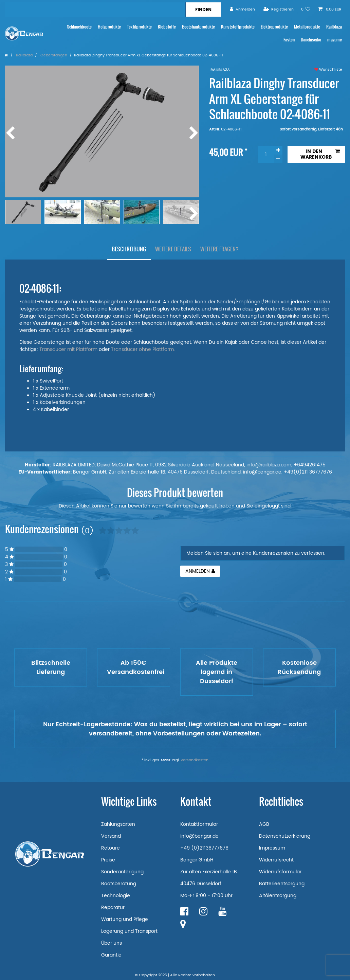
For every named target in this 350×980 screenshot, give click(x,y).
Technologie (116, 896)
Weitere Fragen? (219, 249)
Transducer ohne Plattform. (143, 349)
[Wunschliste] (306, 9)
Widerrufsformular (280, 872)
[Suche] (203, 10)
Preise (108, 860)
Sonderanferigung (122, 872)
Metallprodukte (307, 27)
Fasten (289, 40)
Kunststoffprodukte (238, 27)
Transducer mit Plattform (68, 349)
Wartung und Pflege (125, 919)
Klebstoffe (167, 27)
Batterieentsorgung (282, 884)
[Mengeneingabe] (266, 154)
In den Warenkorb (320, 154)
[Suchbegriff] (95, 10)
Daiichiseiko (311, 40)
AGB (264, 824)
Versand (111, 836)
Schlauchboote (79, 27)
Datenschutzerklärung (285, 836)
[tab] (129, 249)
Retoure (110, 848)
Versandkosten (195, 760)
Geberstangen (53, 55)
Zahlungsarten (118, 824)
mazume (335, 40)
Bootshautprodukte (198, 27)
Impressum (272, 848)
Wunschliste (328, 70)
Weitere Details (173, 249)
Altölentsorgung (278, 896)
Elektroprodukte (274, 27)
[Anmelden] (242, 9)
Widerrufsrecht (276, 860)
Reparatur (113, 907)
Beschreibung (129, 249)
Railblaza (334, 27)
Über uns (112, 943)
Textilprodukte (139, 27)
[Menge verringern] (278, 159)
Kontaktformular (199, 824)
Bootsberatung (119, 884)
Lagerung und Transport (129, 931)
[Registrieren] (279, 9)
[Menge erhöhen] (278, 150)
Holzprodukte (109, 27)
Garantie (111, 955)
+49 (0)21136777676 (204, 848)
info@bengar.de (199, 836)
